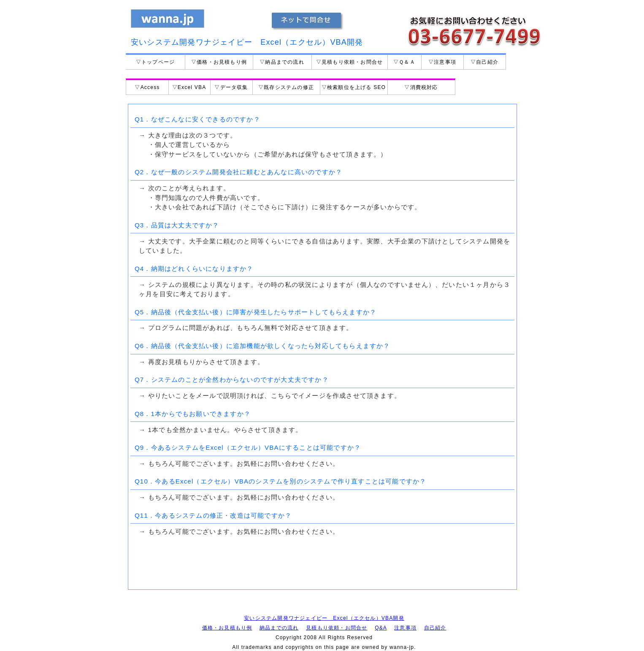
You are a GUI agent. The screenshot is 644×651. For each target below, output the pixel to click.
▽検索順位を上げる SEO (354, 87)
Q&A (381, 628)
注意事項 (405, 628)
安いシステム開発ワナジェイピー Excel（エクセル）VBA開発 (324, 618)
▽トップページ (155, 62)
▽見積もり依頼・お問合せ (349, 62)
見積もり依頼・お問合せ (337, 628)
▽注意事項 (442, 62)
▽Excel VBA (189, 87)
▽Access (147, 87)
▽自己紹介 (484, 62)
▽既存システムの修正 (286, 87)
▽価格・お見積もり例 (219, 62)
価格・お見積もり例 (227, 628)
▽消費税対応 (421, 87)
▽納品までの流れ (282, 62)
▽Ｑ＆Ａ (404, 62)
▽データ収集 (231, 87)
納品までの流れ (279, 628)
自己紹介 (435, 628)
